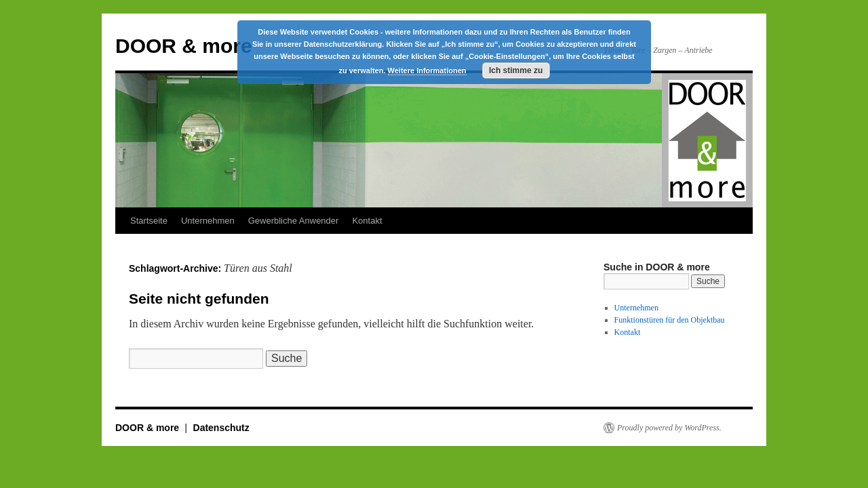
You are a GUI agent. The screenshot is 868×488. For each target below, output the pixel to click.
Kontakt (367, 221)
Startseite (149, 221)
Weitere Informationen (427, 70)
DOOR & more (184, 46)
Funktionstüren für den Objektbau (670, 320)
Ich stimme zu (516, 70)
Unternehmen (208, 221)
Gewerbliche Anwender (294, 221)
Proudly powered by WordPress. (669, 428)
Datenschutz (221, 428)
